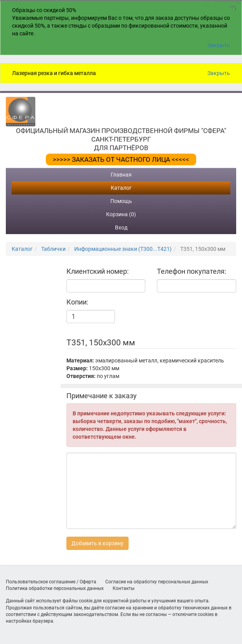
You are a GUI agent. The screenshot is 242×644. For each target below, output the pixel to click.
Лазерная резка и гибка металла (54, 73)
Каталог (121, 188)
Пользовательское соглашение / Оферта (51, 582)
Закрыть (219, 45)
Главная (121, 175)
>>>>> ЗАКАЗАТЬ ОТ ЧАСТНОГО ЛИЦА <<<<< (121, 159)
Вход (121, 227)
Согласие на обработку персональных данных (157, 582)
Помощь (121, 201)
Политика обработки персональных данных (55, 588)
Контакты (124, 588)
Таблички (53, 249)
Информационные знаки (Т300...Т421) (123, 249)
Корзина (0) (121, 214)
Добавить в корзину (97, 543)
